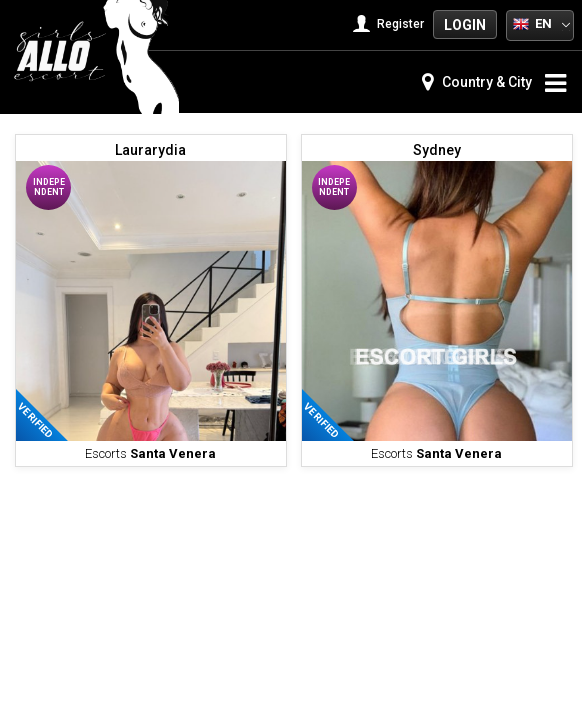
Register (390, 24)
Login (465, 25)
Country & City (477, 82)
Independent (49, 187)
